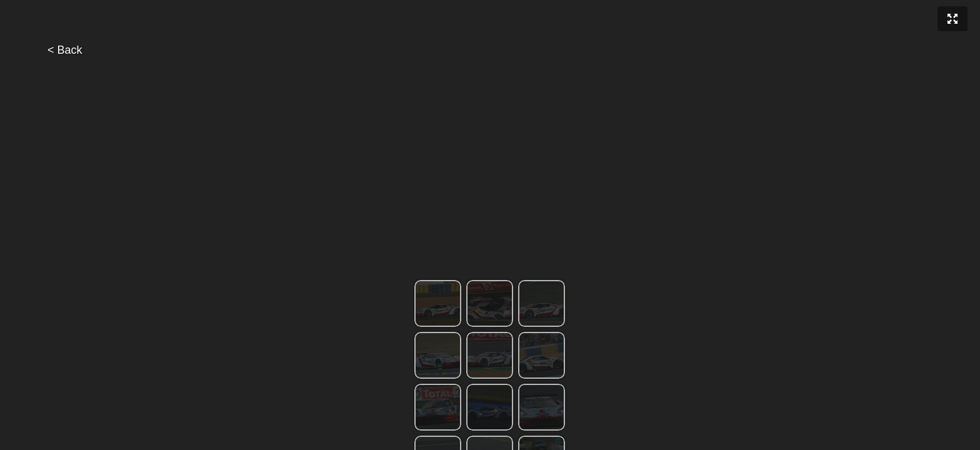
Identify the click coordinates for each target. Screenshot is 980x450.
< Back (65, 50)
